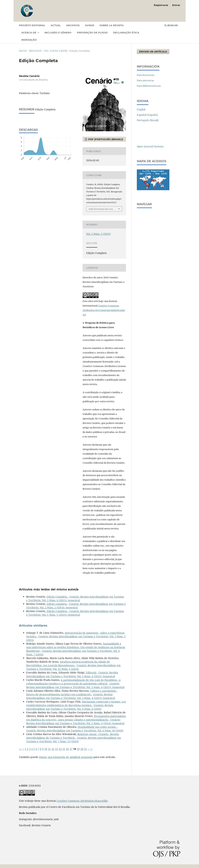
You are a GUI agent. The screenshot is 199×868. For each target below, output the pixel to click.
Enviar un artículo (153, 51)
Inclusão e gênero (58, 33)
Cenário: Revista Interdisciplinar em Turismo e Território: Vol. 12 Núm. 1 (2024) (73, 667)
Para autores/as (145, 80)
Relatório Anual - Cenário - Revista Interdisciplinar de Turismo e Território (73, 736)
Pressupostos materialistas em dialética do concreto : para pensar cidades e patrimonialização (76, 718)
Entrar (176, 5)
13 (57, 749)
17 (71, 749)
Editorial (91, 672)
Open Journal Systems (150, 146)
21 (85, 749)
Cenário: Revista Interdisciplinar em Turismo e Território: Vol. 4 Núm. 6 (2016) (70, 707)
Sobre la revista (112, 25)
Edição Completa (57, 597)
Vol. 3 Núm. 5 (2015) (56, 51)
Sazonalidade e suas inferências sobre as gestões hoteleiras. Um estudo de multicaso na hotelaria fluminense (76, 647)
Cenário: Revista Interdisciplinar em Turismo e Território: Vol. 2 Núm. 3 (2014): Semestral (75, 721)
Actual (56, 25)
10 (46, 749)
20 (82, 749)
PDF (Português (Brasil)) (105, 139)
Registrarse (161, 5)
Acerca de (29, 33)
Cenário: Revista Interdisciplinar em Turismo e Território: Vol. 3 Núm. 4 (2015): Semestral (75, 598)
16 (67, 749)
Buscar (171, 25)
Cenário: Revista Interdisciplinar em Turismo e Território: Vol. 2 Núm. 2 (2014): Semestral (76, 606)
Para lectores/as (146, 75)
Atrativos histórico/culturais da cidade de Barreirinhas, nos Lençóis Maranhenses (68, 663)
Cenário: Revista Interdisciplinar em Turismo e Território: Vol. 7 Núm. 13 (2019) (74, 739)
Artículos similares (33, 626)
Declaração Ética (126, 33)
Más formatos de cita (101, 209)
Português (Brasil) (148, 120)
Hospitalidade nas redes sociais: (97, 727)
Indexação (29, 40)
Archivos (73, 25)
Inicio (23, 51)
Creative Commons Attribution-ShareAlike (82, 801)
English (141, 109)
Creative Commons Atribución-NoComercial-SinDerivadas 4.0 (104, 310)
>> (91, 749)
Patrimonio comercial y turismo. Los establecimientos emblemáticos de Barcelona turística (76, 703)
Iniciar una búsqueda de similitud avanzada (66, 757)
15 (64, 749)
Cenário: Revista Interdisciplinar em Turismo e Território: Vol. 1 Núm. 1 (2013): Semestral (75, 613)
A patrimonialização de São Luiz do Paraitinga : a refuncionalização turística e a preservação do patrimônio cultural (73, 682)
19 (78, 749)
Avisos (90, 25)
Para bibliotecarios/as (149, 86)
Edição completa (57, 604)
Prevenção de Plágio (92, 33)
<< (20, 749)
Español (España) (147, 115)
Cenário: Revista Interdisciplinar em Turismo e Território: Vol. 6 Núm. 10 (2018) (75, 730)
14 (60, 749)
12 (53, 749)
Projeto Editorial (32, 25)
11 (49, 749)
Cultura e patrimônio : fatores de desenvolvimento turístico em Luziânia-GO (72, 693)
